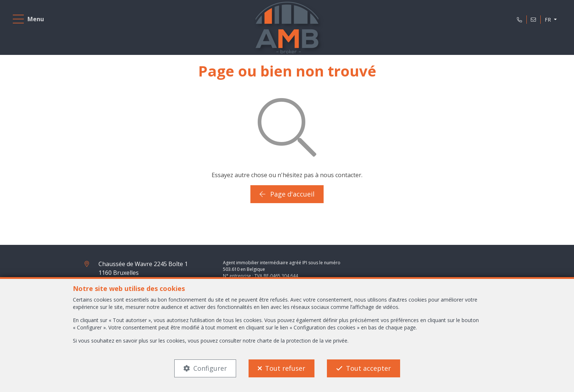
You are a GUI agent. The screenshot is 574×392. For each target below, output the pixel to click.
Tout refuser (285, 368)
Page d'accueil (287, 194)
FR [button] (549, 20)
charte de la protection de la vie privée (302, 341)
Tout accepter (368, 368)
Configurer (210, 368)
